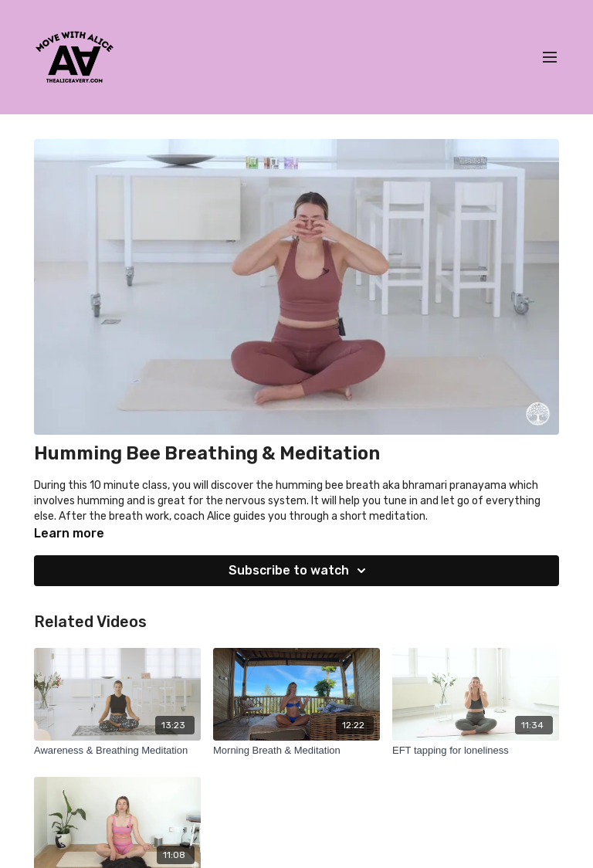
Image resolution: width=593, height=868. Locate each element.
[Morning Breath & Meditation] (296, 751)
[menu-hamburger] (550, 58)
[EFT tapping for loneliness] (476, 751)
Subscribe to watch (300, 571)
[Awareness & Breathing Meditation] (117, 751)
